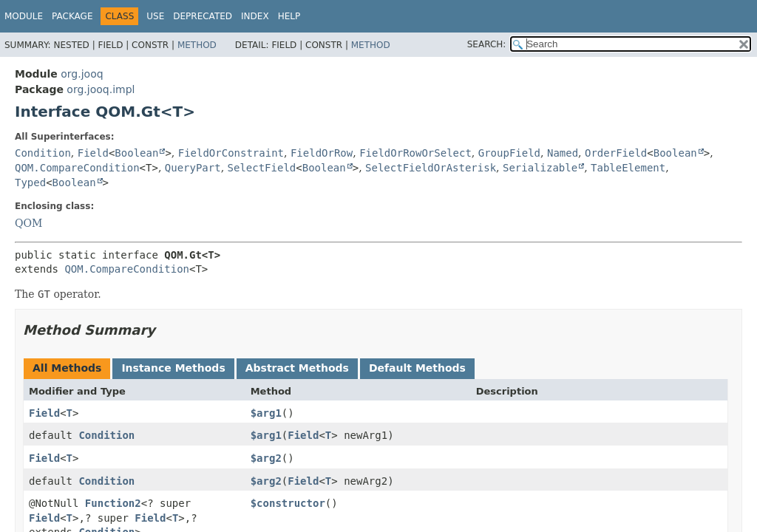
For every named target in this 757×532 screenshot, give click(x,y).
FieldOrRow (322, 153)
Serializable (540, 168)
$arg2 (266, 458)
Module (24, 16)
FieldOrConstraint (231, 153)
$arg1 (266, 413)
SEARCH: (487, 44)
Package (72, 16)
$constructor (288, 503)
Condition (43, 153)
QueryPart (193, 168)
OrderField (616, 153)
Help (289, 16)
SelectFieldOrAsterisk (431, 168)
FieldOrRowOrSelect (415, 153)
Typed (30, 183)
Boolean (136, 153)
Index (255, 16)
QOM (28, 223)
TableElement (628, 168)
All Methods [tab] (67, 368)
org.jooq (82, 74)
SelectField (262, 168)
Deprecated (203, 16)
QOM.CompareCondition (77, 168)
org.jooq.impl (101, 89)
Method (197, 45)
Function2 (113, 503)
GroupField (509, 153)
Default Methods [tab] (417, 368)
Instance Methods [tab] (173, 368)
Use (155, 16)
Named (563, 153)
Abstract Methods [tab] (297, 368)
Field (93, 153)
